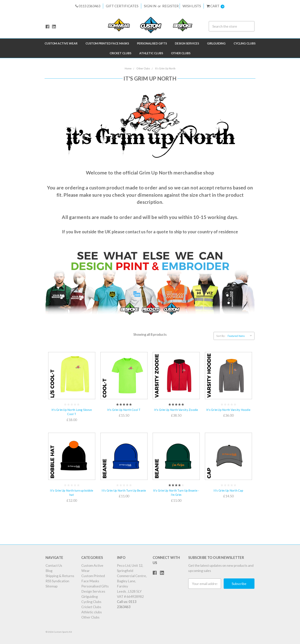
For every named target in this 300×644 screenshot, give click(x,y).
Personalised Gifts (152, 43)
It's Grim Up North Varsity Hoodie (228, 410)
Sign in (150, 6)
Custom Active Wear (61, 43)
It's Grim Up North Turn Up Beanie (124, 490)
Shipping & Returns (60, 576)
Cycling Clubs (245, 43)
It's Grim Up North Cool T (124, 410)
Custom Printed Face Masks (107, 43)
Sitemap (52, 586)
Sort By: (221, 336)
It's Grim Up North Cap (228, 490)
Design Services (187, 43)
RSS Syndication (57, 581)
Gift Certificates (122, 6)
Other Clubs (181, 53)
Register (170, 6)
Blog (49, 571)
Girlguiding (216, 43)
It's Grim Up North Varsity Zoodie (176, 410)
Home (128, 68)
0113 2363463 (88, 6)
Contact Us (54, 565)
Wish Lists (192, 6)
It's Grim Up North (165, 68)
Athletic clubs (151, 53)
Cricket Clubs (120, 53)
